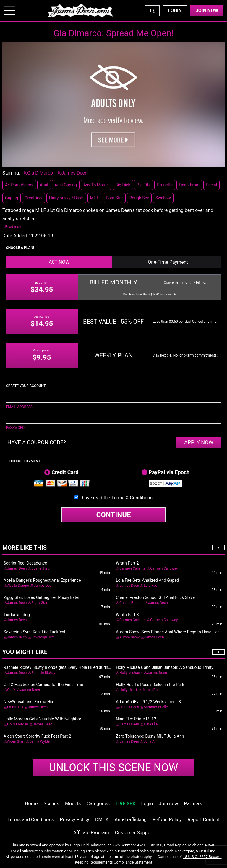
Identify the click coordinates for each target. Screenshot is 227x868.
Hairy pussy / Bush (66, 198)
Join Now (207, 11)
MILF (95, 198)
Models (73, 804)
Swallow (163, 198)
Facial (211, 185)
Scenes (51, 804)
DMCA (102, 820)
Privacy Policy (74, 820)
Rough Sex (139, 198)
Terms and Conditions (31, 820)
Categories (98, 804)
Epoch (168, 851)
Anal (44, 185)
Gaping (12, 198)
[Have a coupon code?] (91, 442)
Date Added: (15, 236)
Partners (193, 804)
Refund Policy (167, 820)
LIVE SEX (125, 804)
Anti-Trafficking (131, 820)
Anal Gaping (66, 185)
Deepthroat (189, 185)
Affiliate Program (91, 833)
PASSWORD (15, 428)
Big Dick (123, 185)
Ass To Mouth (96, 185)
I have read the (116, 498)
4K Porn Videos (19, 185)
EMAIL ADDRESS (19, 407)
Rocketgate (185, 851)
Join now (168, 804)
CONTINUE (114, 515)
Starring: (11, 173)
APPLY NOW (199, 442)
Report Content (204, 820)
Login (175, 11)
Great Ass (34, 198)
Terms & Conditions (132, 498)
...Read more (12, 227)
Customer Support (134, 833)
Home (31, 804)
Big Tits (144, 185)
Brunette (165, 185)
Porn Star (114, 198)
